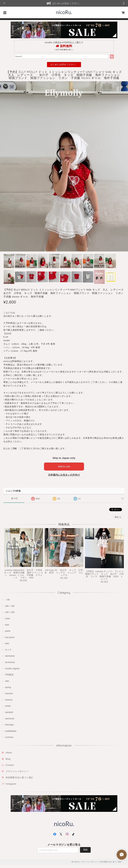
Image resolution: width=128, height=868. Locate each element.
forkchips (9, 725)
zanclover (10, 719)
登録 (85, 850)
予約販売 (9, 675)
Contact (10, 765)
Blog (8, 759)
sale (7, 681)
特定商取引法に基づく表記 (19, 778)
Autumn (9, 700)
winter (8, 706)
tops (7, 625)
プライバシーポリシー (17, 771)
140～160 (10, 612)
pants (8, 631)
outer (7, 618)
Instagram (11, 784)
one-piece (10, 637)
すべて (15, 498)
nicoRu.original (12, 668)
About (9, 753)
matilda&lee (11, 731)
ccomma (9, 737)
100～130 (10, 606)
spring (8, 687)
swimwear (10, 656)
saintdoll (9, 712)
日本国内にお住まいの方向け (64, 475)
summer (9, 693)
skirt (7, 643)
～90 (7, 600)
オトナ (8, 650)
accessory (10, 662)
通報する (118, 517)
